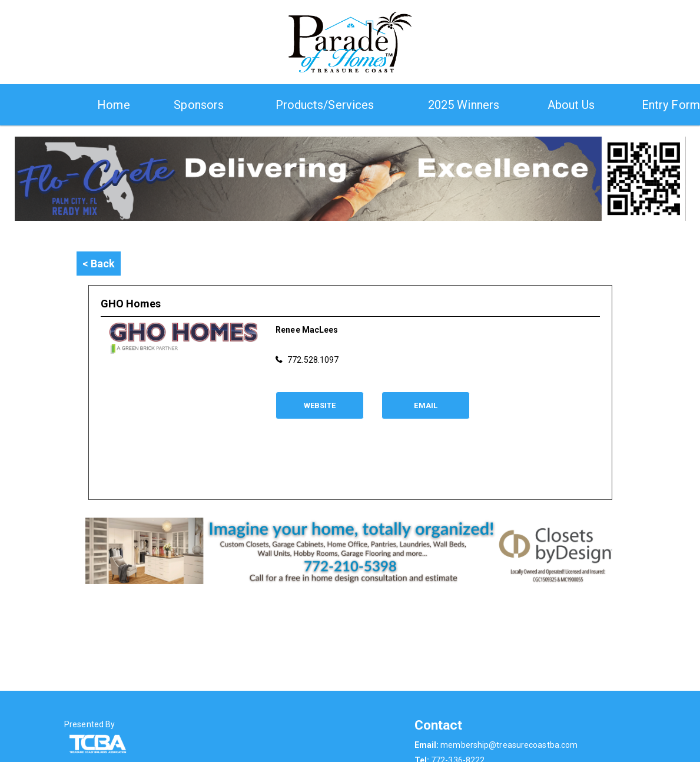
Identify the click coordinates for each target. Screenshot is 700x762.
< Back (99, 264)
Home (113, 105)
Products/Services (325, 105)
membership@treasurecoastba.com (509, 745)
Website (320, 405)
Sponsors (199, 105)
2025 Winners (464, 105)
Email (426, 405)
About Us (571, 105)
